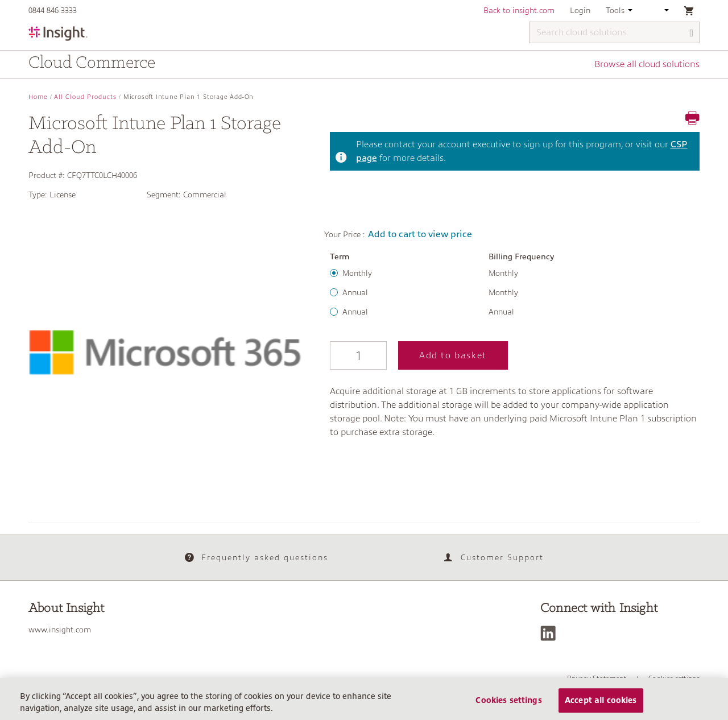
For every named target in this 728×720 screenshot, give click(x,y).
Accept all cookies (601, 705)
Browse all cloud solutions (647, 64)
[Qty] (358, 355)
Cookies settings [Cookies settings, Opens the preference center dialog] (508, 705)
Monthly (357, 273)
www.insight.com (60, 630)
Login (580, 10)
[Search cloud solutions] (614, 32)
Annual (355, 292)
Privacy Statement (597, 678)
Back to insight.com (519, 10)
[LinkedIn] (551, 633)
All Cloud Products (85, 97)
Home (38, 97)
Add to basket (453, 355)
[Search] (692, 33)
